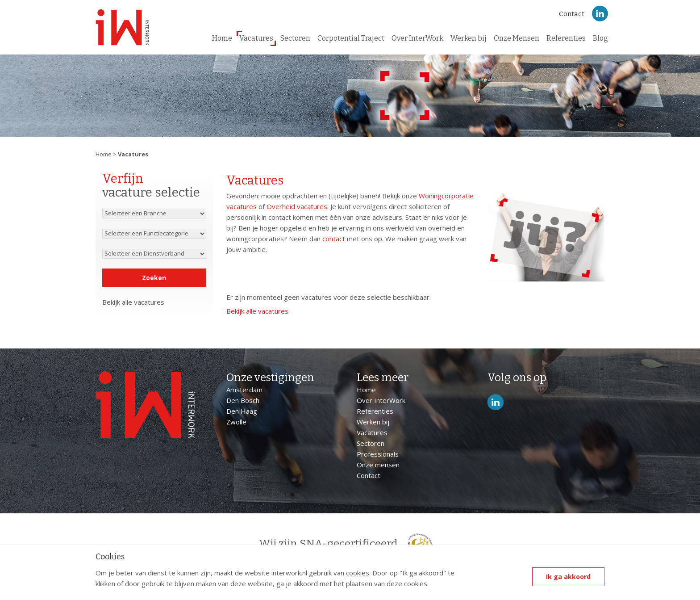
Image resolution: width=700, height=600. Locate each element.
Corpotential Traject (351, 38)
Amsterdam (244, 390)
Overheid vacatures (297, 206)
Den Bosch (243, 400)
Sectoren (295, 38)
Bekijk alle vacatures (133, 302)
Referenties (566, 38)
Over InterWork (417, 38)
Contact (572, 14)
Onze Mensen (517, 38)
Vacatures (256, 38)
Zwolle (236, 422)
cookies (358, 573)
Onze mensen (378, 465)
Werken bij (469, 38)
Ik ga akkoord (568, 577)
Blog (600, 38)
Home (222, 38)
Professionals (378, 454)
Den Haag (242, 411)
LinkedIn (600, 14)
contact (334, 239)
